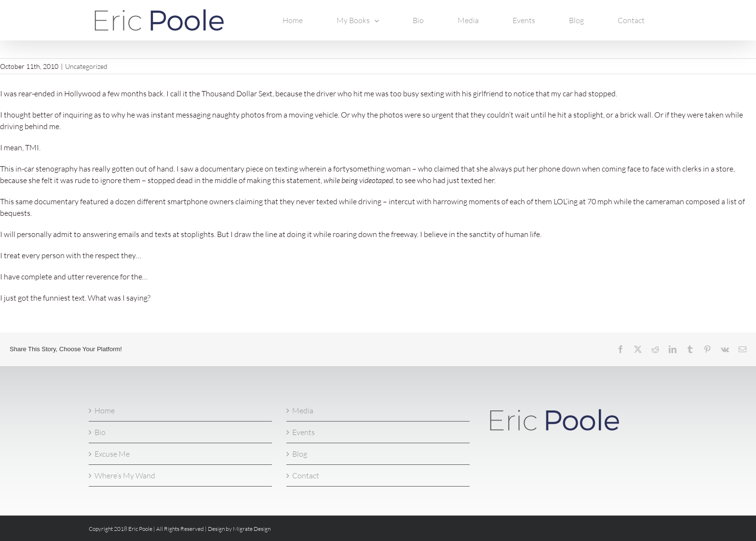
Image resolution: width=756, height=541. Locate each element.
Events (304, 432)
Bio (100, 432)
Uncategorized (86, 66)
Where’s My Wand (125, 475)
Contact (306, 475)
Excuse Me (112, 454)
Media (303, 410)
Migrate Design (252, 529)
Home (105, 410)
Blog (300, 454)
